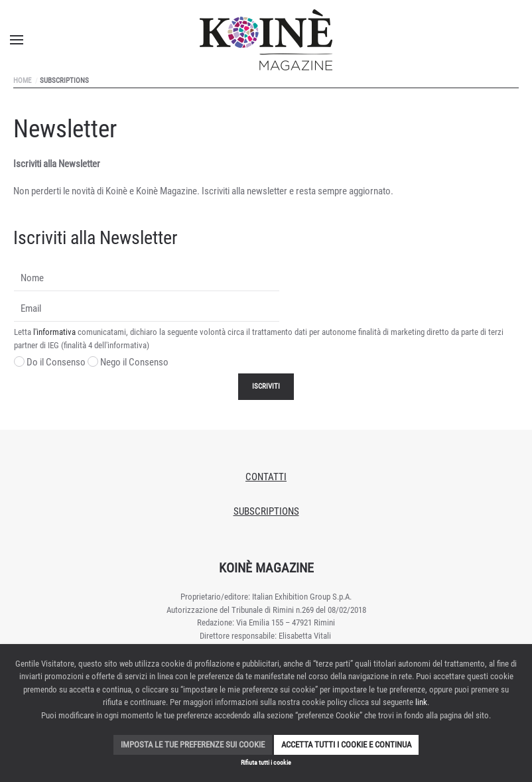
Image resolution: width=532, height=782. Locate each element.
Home (22, 81)
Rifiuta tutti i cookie (266, 762)
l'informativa (54, 332)
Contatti (266, 477)
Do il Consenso (50, 362)
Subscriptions (266, 511)
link (421, 702)
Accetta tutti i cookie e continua (346, 745)
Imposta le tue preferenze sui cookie (193, 745)
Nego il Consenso (128, 362)
